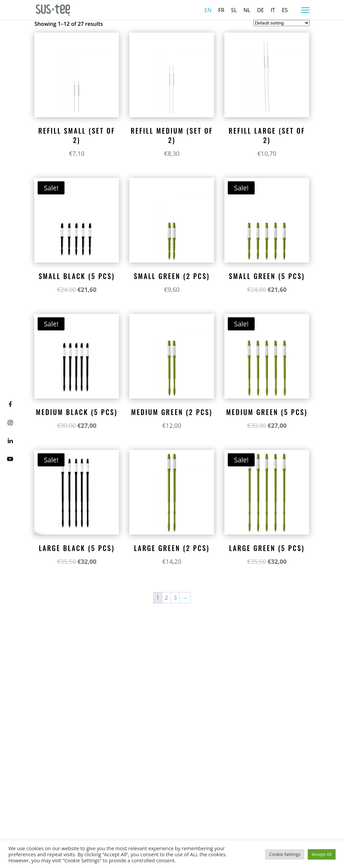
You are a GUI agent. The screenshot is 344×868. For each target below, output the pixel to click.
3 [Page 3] (175, 598)
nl (247, 10)
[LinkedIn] (10, 441)
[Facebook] (10, 405)
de (261, 10)
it (273, 10)
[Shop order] (282, 23)
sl (234, 10)
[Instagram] (10, 423)
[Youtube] (10, 459)
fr (221, 10)
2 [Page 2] (166, 598)
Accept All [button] (322, 854)
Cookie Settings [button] (285, 854)
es (285, 10)
